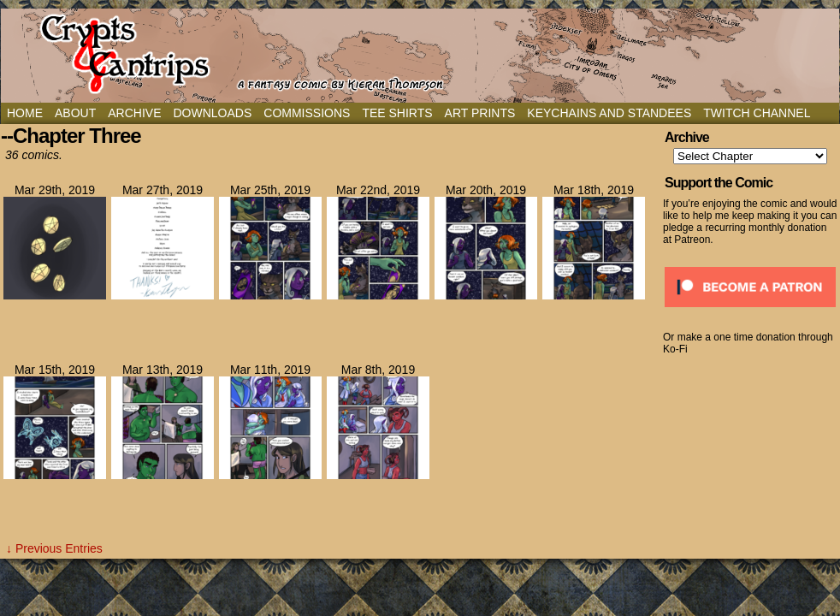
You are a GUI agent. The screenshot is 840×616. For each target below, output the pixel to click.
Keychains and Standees (609, 113)
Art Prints (480, 113)
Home (25, 113)
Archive (134, 113)
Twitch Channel (757, 113)
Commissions (307, 113)
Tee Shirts (397, 113)
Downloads (212, 113)
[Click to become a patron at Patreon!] (750, 312)
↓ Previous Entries (54, 548)
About (75, 113)
